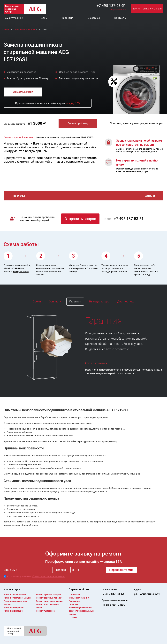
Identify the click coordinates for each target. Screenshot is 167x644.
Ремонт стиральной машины (18, 137)
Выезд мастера (99, 301)
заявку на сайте (21, 272)
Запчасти (55, 301)
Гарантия (75, 301)
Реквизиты (74, 601)
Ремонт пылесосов (45, 611)
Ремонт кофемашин (13, 611)
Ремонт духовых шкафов (48, 595)
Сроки (37, 301)
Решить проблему (78, 123)
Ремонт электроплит (14, 608)
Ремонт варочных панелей (49, 598)
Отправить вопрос (80, 219)
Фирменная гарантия (79, 598)
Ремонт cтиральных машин (17, 598)
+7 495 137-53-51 (111, 6)
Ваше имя (10, 570)
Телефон (62, 570)
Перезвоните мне (119, 10)
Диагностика (126, 301)
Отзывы (73, 617)
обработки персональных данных (48, 576)
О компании (75, 595)
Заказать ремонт (23, 92)
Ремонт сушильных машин (49, 601)
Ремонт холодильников (15, 595)
